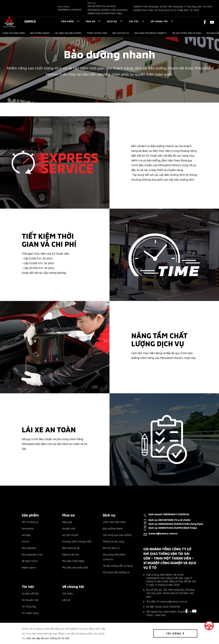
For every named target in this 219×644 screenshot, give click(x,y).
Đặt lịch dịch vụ (121, 33)
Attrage (26, 535)
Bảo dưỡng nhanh (40, 33)
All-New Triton (30, 561)
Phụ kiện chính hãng (73, 561)
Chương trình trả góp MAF (77, 541)
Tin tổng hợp (29, 606)
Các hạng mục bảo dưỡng (68, 33)
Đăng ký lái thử (71, 554)
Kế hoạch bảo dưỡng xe (116, 572)
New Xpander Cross (32, 554)
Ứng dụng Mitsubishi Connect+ (151, 33)
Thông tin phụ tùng (97, 33)
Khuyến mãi (69, 528)
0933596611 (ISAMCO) (70, 10)
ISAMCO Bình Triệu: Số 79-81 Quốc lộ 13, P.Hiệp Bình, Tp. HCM (166, 10)
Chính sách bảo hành (14, 33)
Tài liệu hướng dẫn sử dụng (187, 33)
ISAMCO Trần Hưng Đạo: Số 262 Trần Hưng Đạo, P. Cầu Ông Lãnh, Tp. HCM (173, 7)
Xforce (25, 541)
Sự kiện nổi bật (30, 593)
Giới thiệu (68, 593)
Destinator (28, 528)
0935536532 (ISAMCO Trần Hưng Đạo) (108, 10)
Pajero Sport (29, 567)
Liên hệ (66, 600)
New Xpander (29, 548)
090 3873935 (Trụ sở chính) (102, 6)
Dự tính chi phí (70, 535)
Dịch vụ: (167, 521)
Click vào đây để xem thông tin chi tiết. (48, 638)
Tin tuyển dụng (30, 613)
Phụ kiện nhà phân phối (75, 567)
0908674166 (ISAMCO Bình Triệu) (105, 13)
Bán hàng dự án (71, 548)
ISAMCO (30, 21)
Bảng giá (67, 522)
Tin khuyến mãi (30, 600)
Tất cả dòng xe (30, 522)
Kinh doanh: (166, 515)
